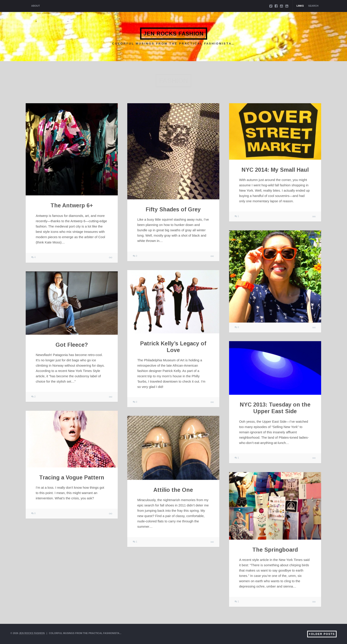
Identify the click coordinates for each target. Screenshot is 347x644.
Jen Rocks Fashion (173, 34)
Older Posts (323, 634)
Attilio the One (173, 490)
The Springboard (275, 550)
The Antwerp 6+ (72, 205)
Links (300, 6)
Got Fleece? (72, 345)
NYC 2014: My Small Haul (275, 170)
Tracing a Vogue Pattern (72, 477)
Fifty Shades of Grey (173, 209)
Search (313, 6)
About (36, 6)
